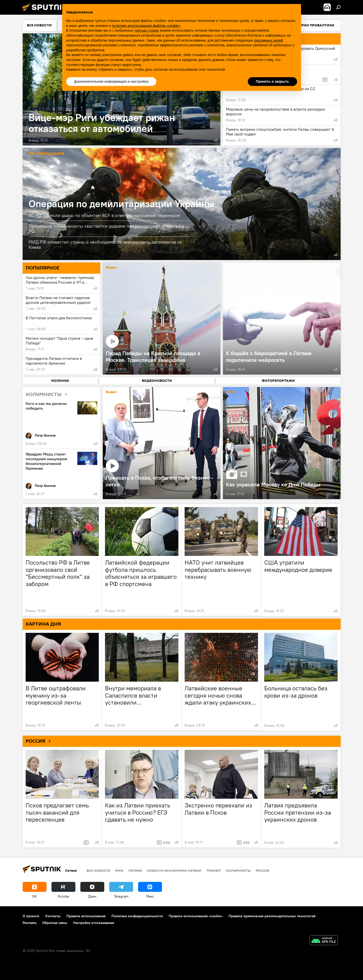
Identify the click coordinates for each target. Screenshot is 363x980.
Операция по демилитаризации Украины (121, 204)
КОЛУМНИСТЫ (48, 395)
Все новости (98, 870)
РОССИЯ (40, 741)
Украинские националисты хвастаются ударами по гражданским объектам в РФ (106, 229)
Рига (119, 870)
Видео (111, 268)
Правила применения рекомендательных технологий (272, 916)
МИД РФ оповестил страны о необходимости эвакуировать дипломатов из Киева (105, 245)
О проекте (31, 916)
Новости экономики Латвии (174, 870)
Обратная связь (55, 923)
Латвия (135, 870)
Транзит (214, 870)
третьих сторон (147, 30)
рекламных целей (269, 40)
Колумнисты (238, 870)
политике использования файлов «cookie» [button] (146, 26)
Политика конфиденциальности (137, 916)
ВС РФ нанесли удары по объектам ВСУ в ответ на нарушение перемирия (104, 215)
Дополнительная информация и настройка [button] (111, 81)
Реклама (29, 923)
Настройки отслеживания (94, 923)
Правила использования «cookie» (196, 916)
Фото (231, 392)
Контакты (53, 916)
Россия (262, 870)
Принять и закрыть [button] (272, 81)
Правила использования (86, 916)
